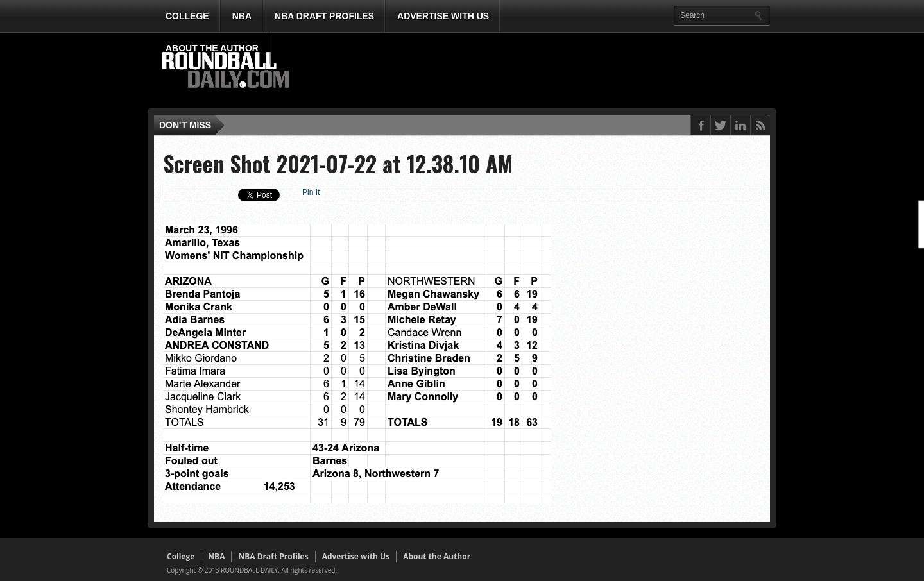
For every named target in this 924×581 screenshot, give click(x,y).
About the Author (212, 48)
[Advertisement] (536, 71)
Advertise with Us (443, 16)
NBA (242, 16)
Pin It (311, 192)
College (187, 16)
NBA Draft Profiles (324, 16)
